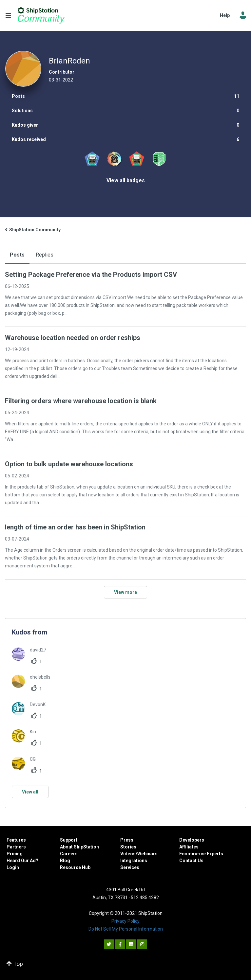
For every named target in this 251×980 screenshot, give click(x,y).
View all (30, 792)
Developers (192, 840)
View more (126, 592)
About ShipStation (79, 847)
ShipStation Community (41, 15)
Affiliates (189, 847)
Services (130, 867)
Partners (16, 847)
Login (13, 867)
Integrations (134, 861)
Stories (128, 847)
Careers (69, 854)
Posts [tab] (17, 255)
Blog (65, 861)
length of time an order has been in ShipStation (75, 527)
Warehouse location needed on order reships (73, 338)
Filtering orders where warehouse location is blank (81, 401)
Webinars (147, 854)
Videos (128, 854)
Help (225, 15)
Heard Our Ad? (22, 861)
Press (127, 840)
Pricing (15, 854)
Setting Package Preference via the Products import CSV (91, 275)
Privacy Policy (126, 921)
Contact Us (191, 861)
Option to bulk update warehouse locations (69, 464)
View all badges (126, 180)
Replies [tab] (45, 255)
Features (16, 840)
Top (15, 964)
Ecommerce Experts (201, 854)
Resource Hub (75, 867)
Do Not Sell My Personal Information (126, 929)
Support (69, 840)
